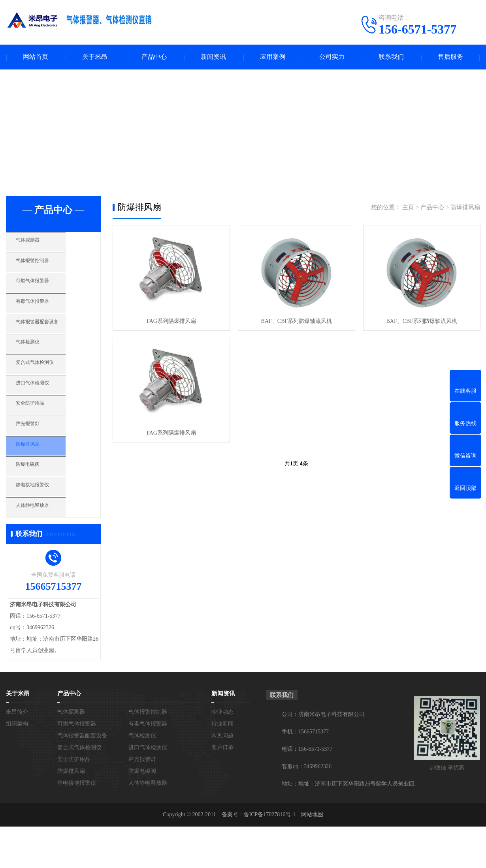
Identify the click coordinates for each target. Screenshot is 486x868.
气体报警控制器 (45, 268)
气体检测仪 (39, 361)
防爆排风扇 (39, 478)
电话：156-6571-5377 (307, 790)
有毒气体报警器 (45, 315)
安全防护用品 (42, 431)
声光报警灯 (39, 454)
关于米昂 (95, 57)
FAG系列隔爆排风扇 (171, 322)
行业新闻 (222, 765)
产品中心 (154, 57)
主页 (408, 208)
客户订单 (222, 789)
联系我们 (391, 57)
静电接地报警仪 (45, 524)
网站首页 (36, 57)
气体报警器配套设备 (51, 338)
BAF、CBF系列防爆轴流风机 (296, 322)
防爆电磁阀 (39, 501)
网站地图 (312, 856)
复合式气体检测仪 (48, 384)
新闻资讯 (213, 57)
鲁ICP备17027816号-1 (270, 856)
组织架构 (17, 765)
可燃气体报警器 (45, 291)
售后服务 (450, 57)
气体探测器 (39, 245)
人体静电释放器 (45, 547)
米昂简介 (17, 753)
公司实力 (332, 57)
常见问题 (222, 777)
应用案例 (273, 57)
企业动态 (222, 753)
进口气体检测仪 (45, 408)
